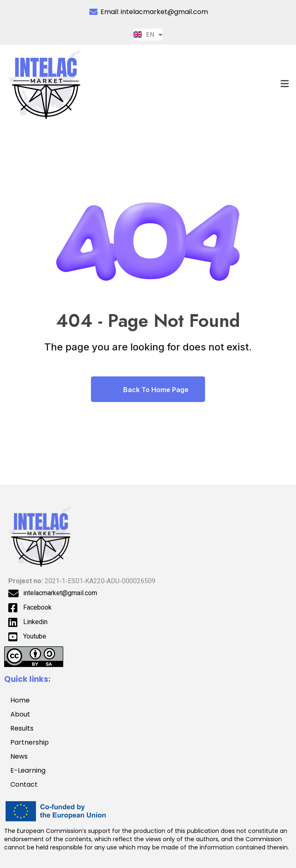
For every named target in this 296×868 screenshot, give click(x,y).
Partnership (34, 742)
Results (22, 728)
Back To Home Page (148, 389)
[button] (285, 84)
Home (20, 700)
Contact (24, 784)
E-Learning (28, 770)
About (20, 714)
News (19, 756)
